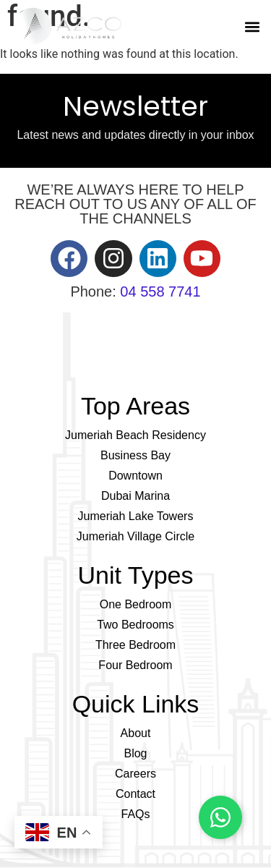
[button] (252, 26)
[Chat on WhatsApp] (220, 817)
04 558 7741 (160, 292)
